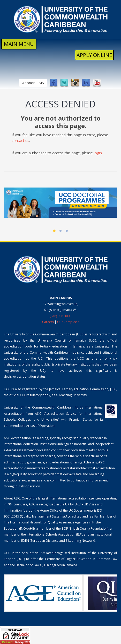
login (98, 153)
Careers (48, 322)
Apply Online (94, 55)
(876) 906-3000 (61, 316)
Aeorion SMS (33, 83)
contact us (20, 141)
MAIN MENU (19, 44)
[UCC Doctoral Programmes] (61, 202)
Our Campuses (68, 322)
